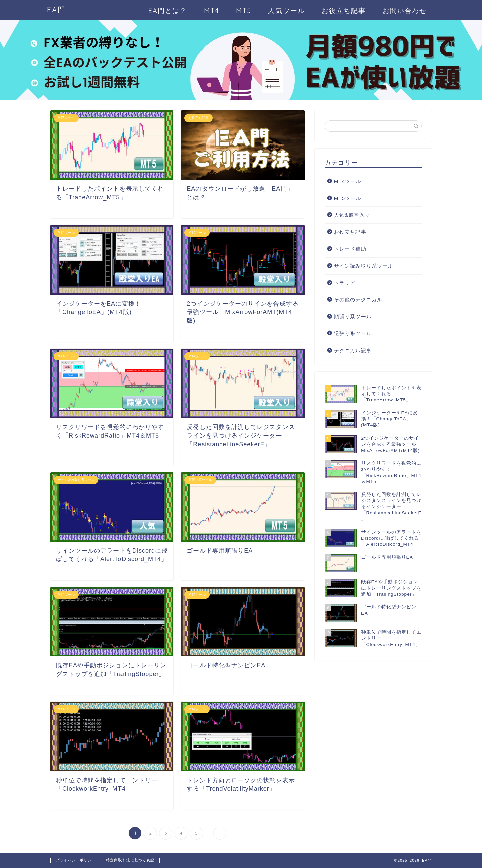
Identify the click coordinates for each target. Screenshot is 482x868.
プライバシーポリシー (76, 860)
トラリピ (345, 283)
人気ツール (287, 11)
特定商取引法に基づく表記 (130, 860)
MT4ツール (348, 181)
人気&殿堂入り (352, 215)
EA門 (56, 10)
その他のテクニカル (358, 300)
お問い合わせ (405, 11)
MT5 (244, 11)
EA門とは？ (168, 11)
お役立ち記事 (344, 11)
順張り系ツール (353, 317)
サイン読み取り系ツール (364, 266)
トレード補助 (350, 249)
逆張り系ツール (353, 333)
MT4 (212, 11)
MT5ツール (348, 198)
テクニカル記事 (353, 350)
